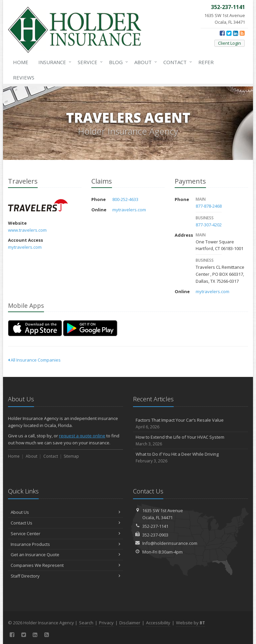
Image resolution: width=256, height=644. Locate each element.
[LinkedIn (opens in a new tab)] (235, 33)
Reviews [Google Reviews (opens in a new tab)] (24, 77)
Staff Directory (65, 576)
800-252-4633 (125, 199)
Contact (176, 62)
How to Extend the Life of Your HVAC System (190, 441)
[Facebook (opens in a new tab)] (222, 33)
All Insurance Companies (34, 360)
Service (89, 62)
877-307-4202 (209, 225)
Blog (117, 62)
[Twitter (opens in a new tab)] (229, 33)
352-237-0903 (155, 535)
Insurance (53, 62)
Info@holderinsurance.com (170, 543)
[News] (242, 33)
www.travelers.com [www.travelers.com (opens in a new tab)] (27, 230)
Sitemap (71, 456)
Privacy (106, 623)
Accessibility (158, 623)
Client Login (229, 43)
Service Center (65, 533)
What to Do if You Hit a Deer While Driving (190, 458)
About (144, 62)
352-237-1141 (155, 526)
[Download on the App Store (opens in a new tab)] (35, 328)
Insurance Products (65, 544)
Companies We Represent (65, 565)
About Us (65, 512)
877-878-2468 (209, 206)
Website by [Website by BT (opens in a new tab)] (190, 623)
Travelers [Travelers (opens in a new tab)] (38, 205)
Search (86, 623)
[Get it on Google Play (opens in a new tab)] (90, 328)
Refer (206, 62)
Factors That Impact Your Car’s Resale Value (190, 423)
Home (21, 62)
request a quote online (82, 436)
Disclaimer (130, 623)
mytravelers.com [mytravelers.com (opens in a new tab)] (25, 247)
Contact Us (65, 523)
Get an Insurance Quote (65, 555)
